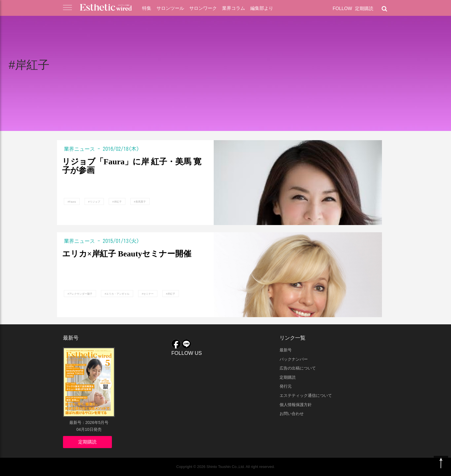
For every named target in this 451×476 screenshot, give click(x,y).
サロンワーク (203, 8)
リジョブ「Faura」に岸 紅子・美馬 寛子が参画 (132, 166)
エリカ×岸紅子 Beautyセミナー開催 (127, 254)
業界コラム (234, 8)
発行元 (286, 386)
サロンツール (170, 8)
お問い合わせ (292, 414)
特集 (147, 8)
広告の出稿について (298, 368)
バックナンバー (294, 359)
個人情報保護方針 (296, 405)
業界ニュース (79, 149)
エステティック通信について (306, 395)
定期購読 (364, 8)
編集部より (262, 8)
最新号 (286, 350)
